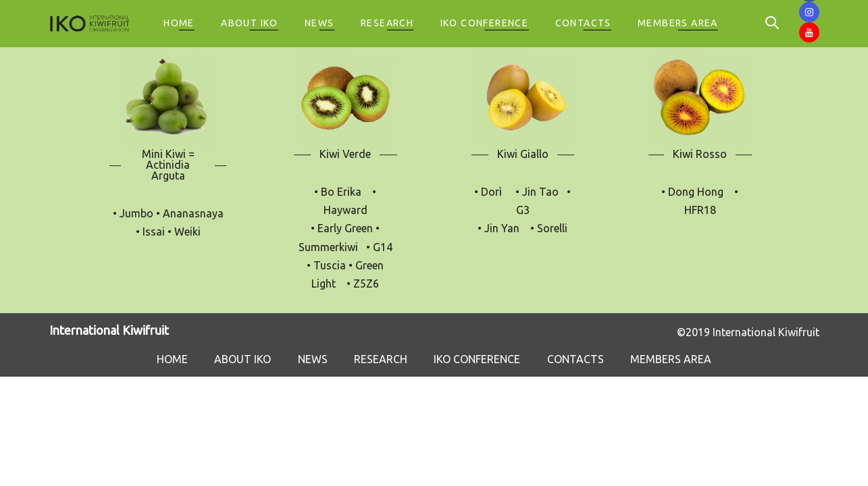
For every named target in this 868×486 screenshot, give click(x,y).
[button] (711, 24)
